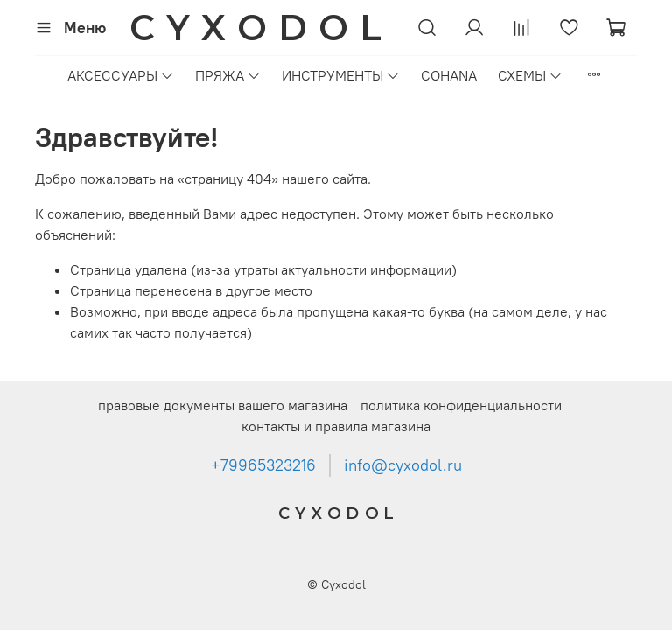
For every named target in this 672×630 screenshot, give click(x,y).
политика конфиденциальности (461, 405)
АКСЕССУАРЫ (121, 75)
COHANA (449, 75)
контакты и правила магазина (336, 426)
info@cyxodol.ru (403, 465)
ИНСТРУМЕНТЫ (341, 75)
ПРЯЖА (228, 75)
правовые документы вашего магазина (223, 405)
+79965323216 (263, 465)
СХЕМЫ (530, 75)
